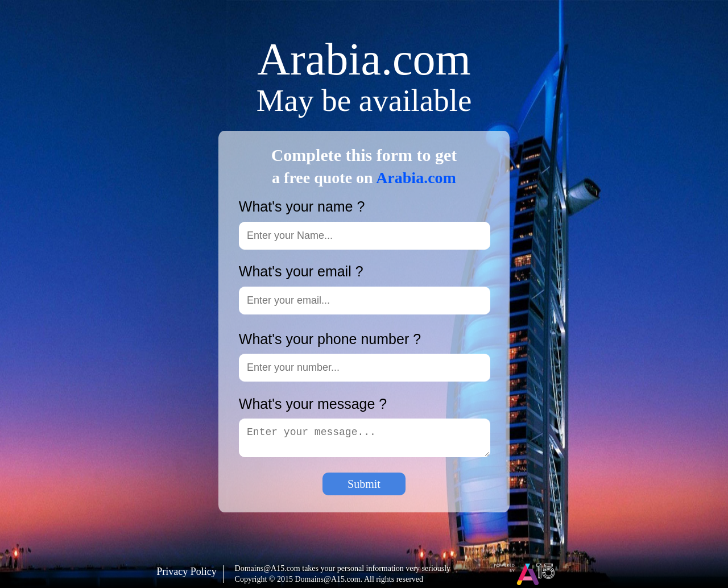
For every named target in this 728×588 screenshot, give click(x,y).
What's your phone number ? (330, 339)
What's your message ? (313, 404)
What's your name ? (302, 207)
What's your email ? (301, 272)
